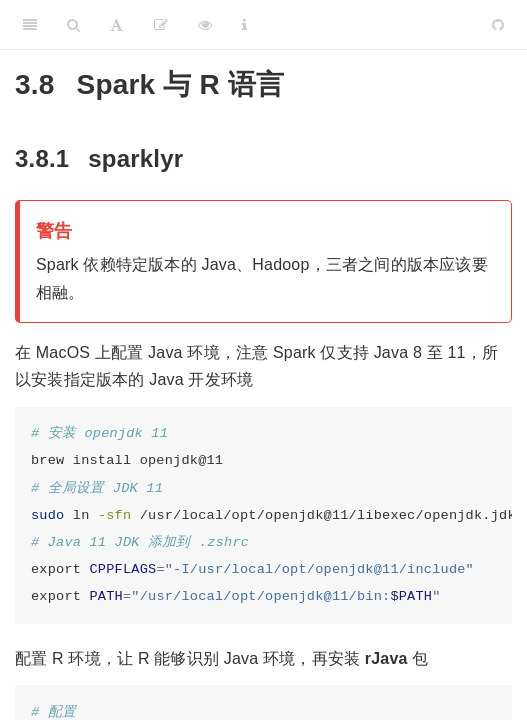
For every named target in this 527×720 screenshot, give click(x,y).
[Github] (498, 25)
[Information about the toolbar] (244, 25)
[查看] (205, 25)
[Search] (73, 25)
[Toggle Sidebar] (30, 25)
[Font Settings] (116, 25)
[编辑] (161, 25)
